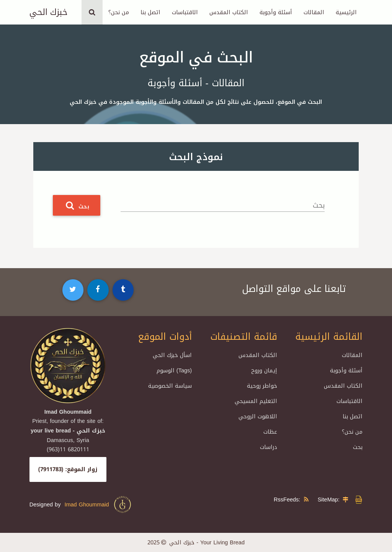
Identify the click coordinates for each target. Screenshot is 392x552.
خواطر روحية (262, 386)
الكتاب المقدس (229, 12)
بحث (319, 206)
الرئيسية (346, 12)
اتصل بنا (150, 12)
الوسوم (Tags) (174, 370)
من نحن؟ (119, 12)
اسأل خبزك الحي (172, 355)
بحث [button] (77, 205)
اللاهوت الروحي (258, 416)
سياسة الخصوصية (170, 386)
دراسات (269, 447)
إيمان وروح (264, 370)
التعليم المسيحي (256, 401)
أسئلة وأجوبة (276, 12)
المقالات (314, 12)
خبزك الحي (48, 12)
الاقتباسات (185, 12)
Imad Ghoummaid (98, 504)
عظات (270, 432)
